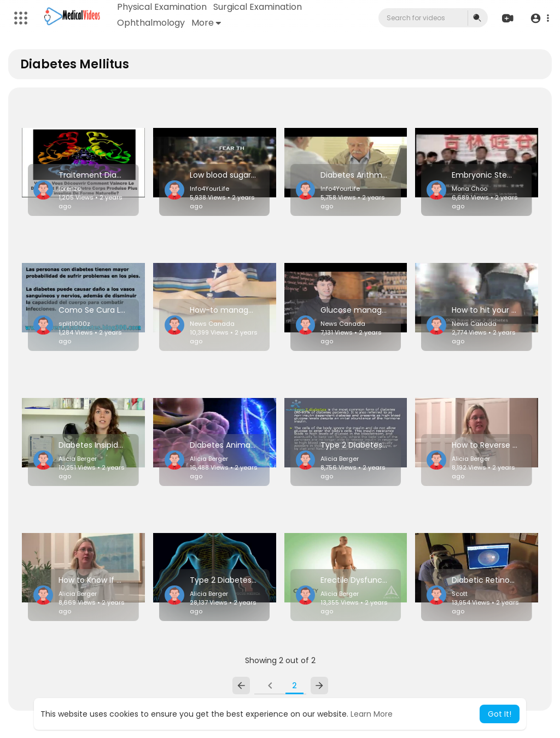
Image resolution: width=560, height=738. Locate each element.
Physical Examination (162, 7)
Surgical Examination (258, 7)
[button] (539, 18)
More (206, 23)
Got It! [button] (500, 714)
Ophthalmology (151, 23)
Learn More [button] (372, 714)
